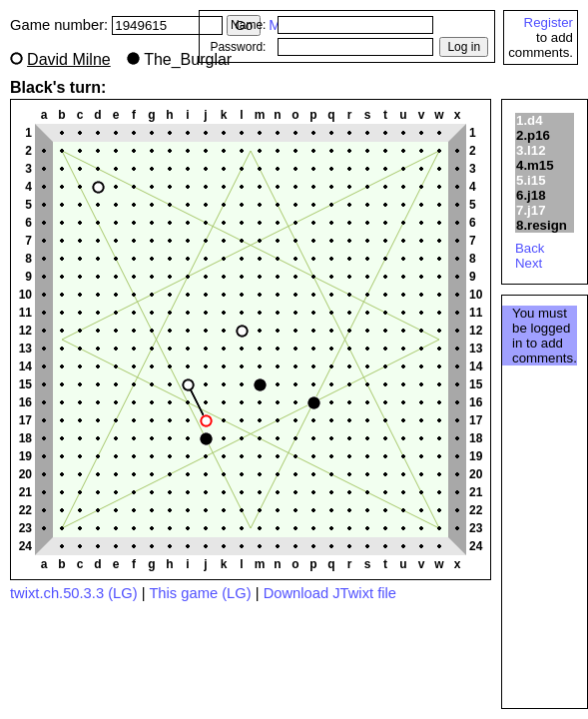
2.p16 (533, 135)
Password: (238, 47)
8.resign (542, 225)
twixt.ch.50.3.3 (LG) (74, 593)
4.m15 (535, 165)
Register (549, 22)
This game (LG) (200, 593)
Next (529, 263)
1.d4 (530, 120)
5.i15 (531, 180)
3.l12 (531, 150)
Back (530, 248)
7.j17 (531, 210)
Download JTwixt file (330, 593)
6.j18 (531, 195)
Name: (248, 25)
